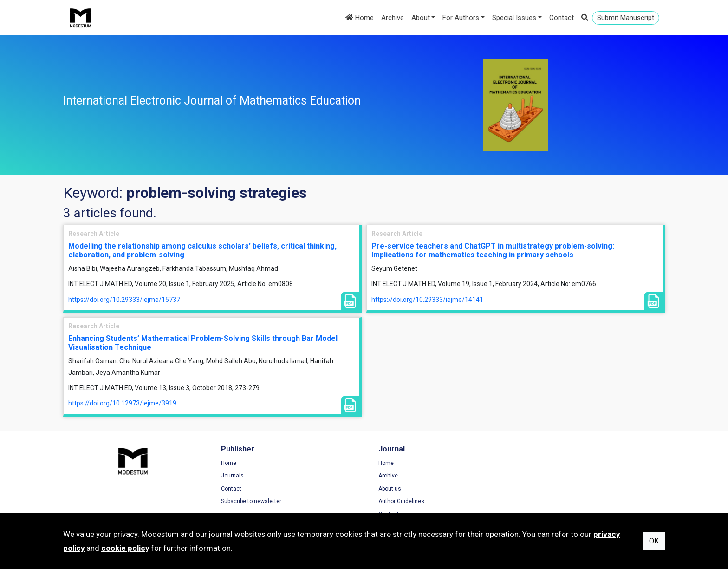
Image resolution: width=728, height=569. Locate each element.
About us (385, 489)
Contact (562, 18)
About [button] (421, 18)
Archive (393, 18)
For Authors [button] (461, 18)
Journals (230, 476)
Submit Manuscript (626, 18)
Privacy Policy (546, 476)
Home (360, 18)
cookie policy (125, 548)
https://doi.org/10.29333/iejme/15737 (124, 300)
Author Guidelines (396, 502)
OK (654, 541)
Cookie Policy (546, 489)
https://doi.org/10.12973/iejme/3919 (122, 403)
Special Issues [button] (514, 18)
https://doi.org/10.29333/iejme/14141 (427, 300)
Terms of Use (546, 463)
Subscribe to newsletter (248, 502)
